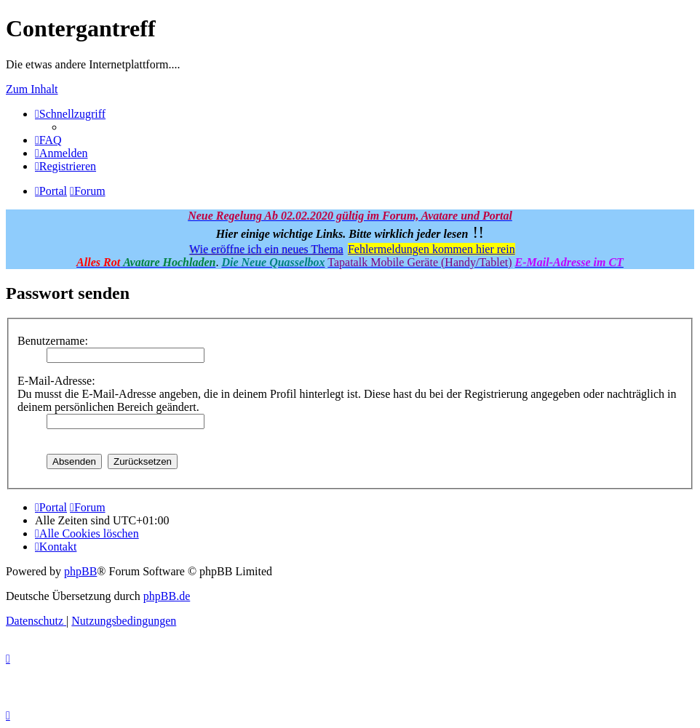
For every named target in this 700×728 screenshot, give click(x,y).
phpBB (80, 571)
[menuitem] (48, 140)
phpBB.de (167, 596)
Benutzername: (53, 341)
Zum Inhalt (32, 89)
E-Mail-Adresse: (56, 381)
